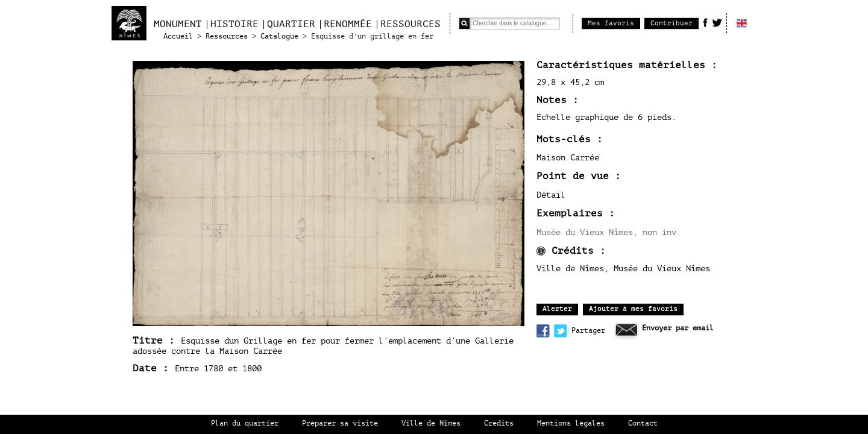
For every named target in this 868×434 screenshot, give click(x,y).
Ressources (410, 24)
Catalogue (279, 36)
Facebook (705, 22)
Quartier (291, 24)
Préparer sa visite (340, 423)
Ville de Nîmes (431, 423)
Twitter (717, 22)
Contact (643, 423)
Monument (178, 24)
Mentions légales (571, 423)
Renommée (348, 24)
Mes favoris (611, 23)
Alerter (557, 309)
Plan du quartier (245, 423)
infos (541, 251)
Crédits (499, 423)
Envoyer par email (678, 328)
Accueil (178, 36)
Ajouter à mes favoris (633, 309)
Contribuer (671, 23)
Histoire (234, 24)
